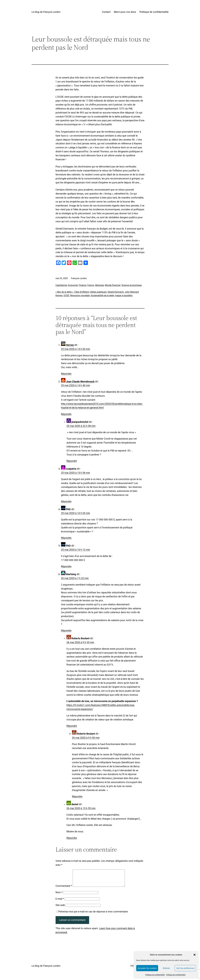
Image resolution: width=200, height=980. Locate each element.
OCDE (66, 296)
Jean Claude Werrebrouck (80, 381)
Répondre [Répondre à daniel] (72, 838)
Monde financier (113, 285)
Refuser (166, 968)
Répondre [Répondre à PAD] (66, 538)
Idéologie (99, 285)
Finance (83, 285)
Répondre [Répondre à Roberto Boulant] (72, 726)
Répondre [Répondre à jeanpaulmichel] (72, 461)
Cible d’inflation (82, 292)
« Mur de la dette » (64, 292)
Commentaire (64, 889)
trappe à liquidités (124, 296)
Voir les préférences (185, 968)
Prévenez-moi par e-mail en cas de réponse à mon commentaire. (92, 915)
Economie (73, 285)
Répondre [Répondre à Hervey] (66, 374)
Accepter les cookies (147, 968)
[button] (195, 955)
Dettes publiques (98, 292)
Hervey (70, 345)
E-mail (60, 902)
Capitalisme (61, 285)
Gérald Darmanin (116, 292)
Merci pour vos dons (125, 12)
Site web (60, 908)
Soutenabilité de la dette (103, 296)
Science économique (132, 285)
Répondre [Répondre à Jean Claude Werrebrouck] (66, 414)
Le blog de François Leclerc (46, 12)
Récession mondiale (80, 296)
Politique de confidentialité (155, 975)
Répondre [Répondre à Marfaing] (66, 631)
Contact (106, 12)
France (91, 285)
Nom (59, 896)
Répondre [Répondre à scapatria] (66, 501)
